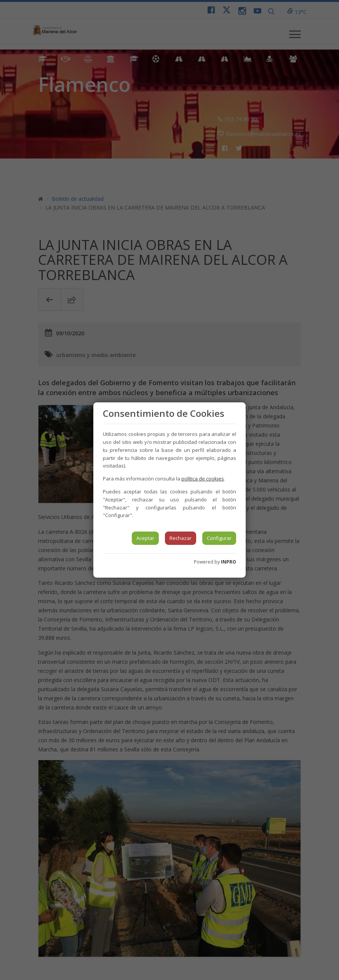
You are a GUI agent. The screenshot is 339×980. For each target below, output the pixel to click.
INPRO (229, 562)
